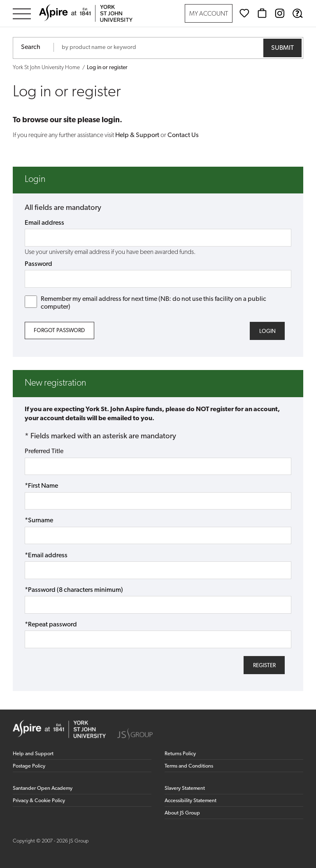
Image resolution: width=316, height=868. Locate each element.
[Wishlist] (244, 13)
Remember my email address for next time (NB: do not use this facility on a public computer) (146, 303)
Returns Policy (180, 754)
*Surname (39, 521)
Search (31, 47)
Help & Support (137, 135)
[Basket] (262, 13)
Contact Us (183, 135)
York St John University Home (46, 68)
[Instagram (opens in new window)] (280, 13)
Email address (44, 223)
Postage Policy (29, 766)
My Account (209, 14)
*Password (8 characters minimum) (74, 590)
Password (38, 264)
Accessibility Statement (191, 801)
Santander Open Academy (43, 788)
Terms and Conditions (189, 766)
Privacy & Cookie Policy (39, 801)
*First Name (41, 486)
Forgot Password (59, 331)
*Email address (46, 556)
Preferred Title (44, 451)
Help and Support (33, 754)
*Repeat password (51, 625)
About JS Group (182, 813)
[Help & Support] (297, 13)
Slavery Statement (185, 788)
